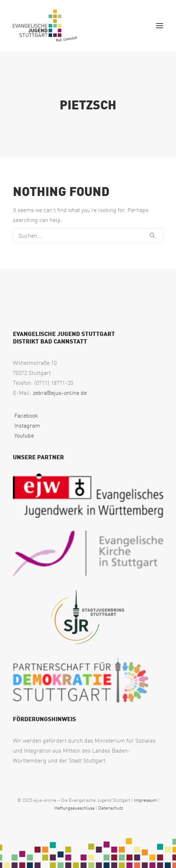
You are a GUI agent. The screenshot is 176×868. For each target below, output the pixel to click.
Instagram (26, 425)
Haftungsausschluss (74, 808)
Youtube (23, 435)
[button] (160, 26)
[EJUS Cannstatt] (45, 26)
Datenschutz (111, 808)
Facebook (25, 415)
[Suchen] (88, 236)
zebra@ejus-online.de (60, 393)
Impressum (145, 800)
